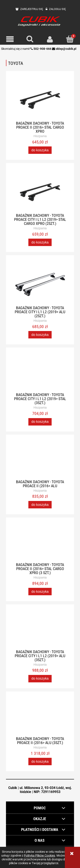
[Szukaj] (30, 39)
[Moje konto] (50, 39)
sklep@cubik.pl (66, 49)
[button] (10, 39)
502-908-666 (42, 49)
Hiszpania (40, 136)
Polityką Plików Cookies (39, 855)
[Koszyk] (70, 39)
